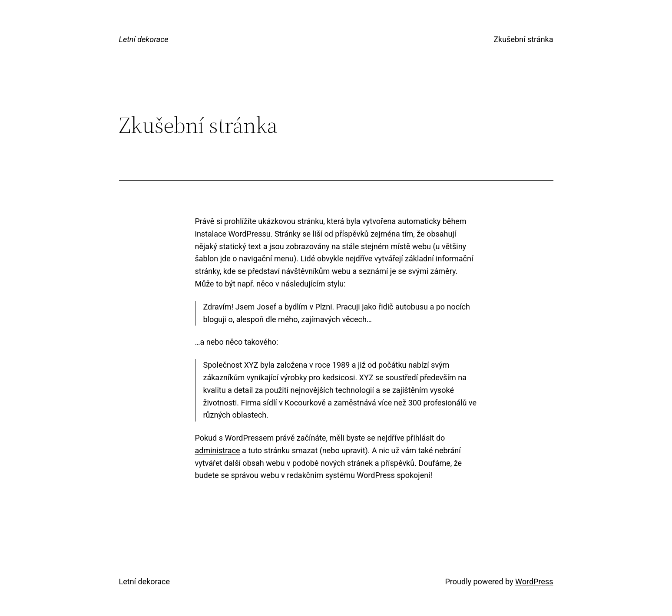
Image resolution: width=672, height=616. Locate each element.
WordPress (534, 581)
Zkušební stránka (523, 39)
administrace (218, 450)
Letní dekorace (144, 39)
